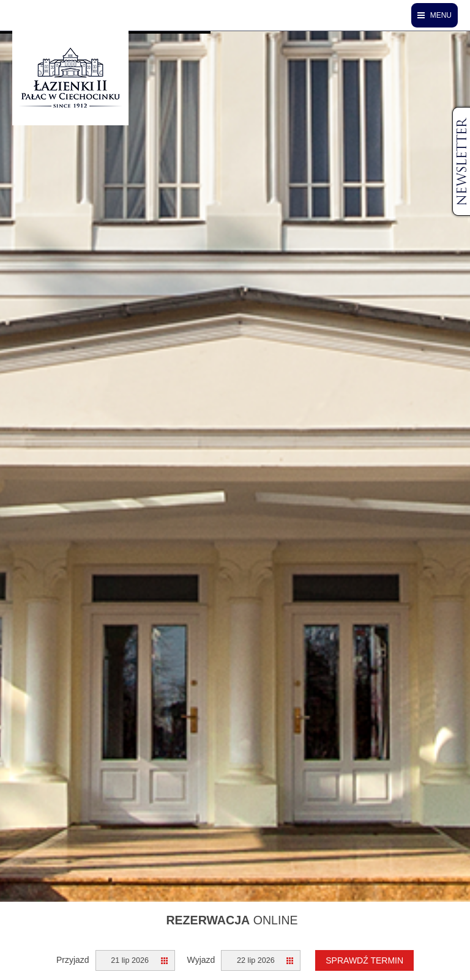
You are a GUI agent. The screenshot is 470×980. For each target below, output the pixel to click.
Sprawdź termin (364, 960)
